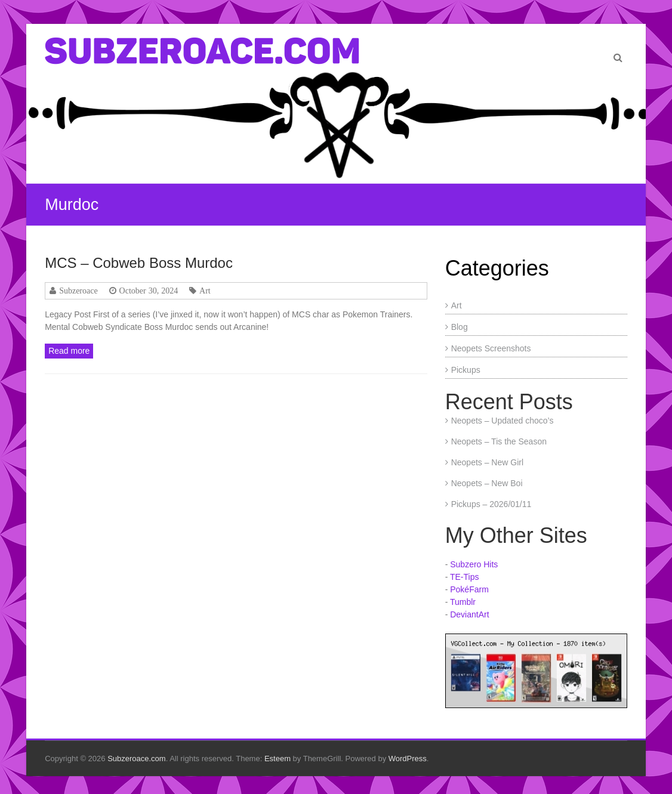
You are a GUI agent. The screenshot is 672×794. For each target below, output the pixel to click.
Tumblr (463, 602)
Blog (460, 327)
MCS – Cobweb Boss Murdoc (139, 263)
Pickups (466, 370)
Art (205, 291)
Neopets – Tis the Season (499, 441)
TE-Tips (464, 577)
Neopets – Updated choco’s (503, 421)
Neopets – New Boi (487, 483)
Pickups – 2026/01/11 (491, 504)
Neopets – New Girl (487, 462)
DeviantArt (469, 614)
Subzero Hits (474, 564)
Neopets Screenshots (491, 348)
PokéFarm (469, 589)
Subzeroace (78, 291)
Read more (69, 351)
